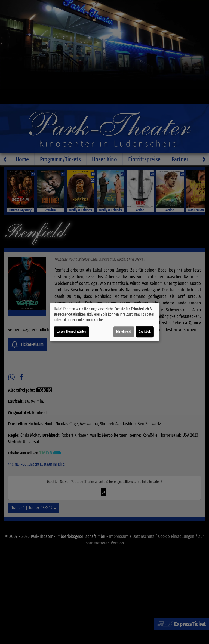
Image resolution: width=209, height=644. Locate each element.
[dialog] (104, 322)
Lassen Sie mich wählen (71, 332)
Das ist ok (145, 332)
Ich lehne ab (124, 332)
